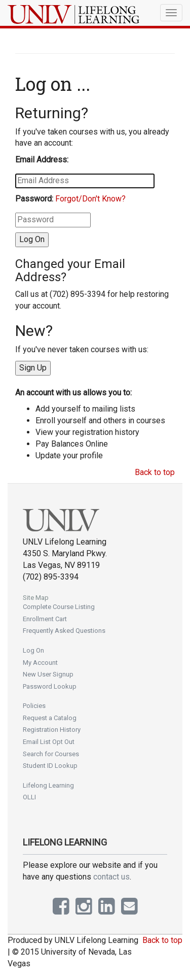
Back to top (155, 472)
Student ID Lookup (50, 766)
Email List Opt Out (49, 742)
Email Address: (42, 160)
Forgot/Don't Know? (90, 199)
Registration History (52, 730)
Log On (33, 650)
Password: (34, 199)
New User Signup (48, 674)
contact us (111, 877)
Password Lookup (50, 686)
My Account (40, 663)
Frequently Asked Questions (64, 631)
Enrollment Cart (45, 619)
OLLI (29, 797)
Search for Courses (51, 754)
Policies (34, 706)
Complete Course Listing (59, 607)
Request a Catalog (50, 718)
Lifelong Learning (48, 785)
